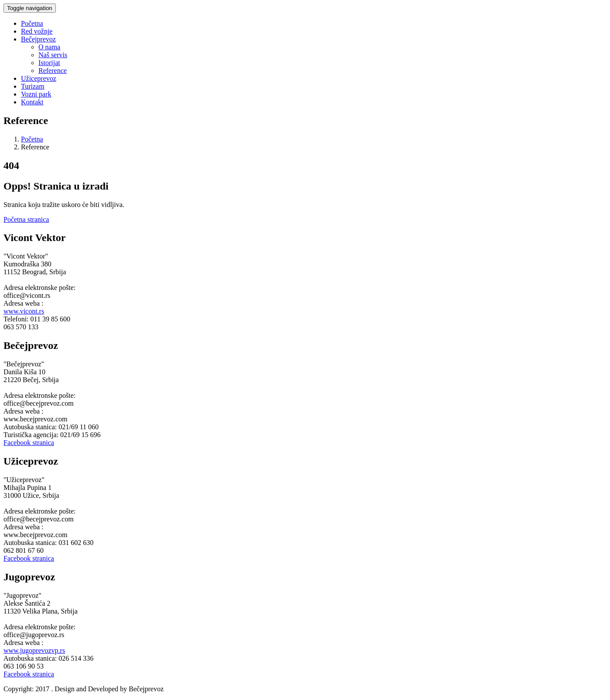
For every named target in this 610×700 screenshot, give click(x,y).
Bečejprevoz (38, 39)
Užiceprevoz (39, 78)
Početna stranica (26, 219)
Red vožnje (37, 31)
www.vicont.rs (24, 311)
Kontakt (32, 102)
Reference (53, 71)
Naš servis (53, 55)
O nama (49, 47)
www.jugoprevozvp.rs (34, 650)
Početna (32, 23)
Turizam (33, 86)
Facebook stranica (29, 443)
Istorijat (49, 63)
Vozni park (36, 94)
